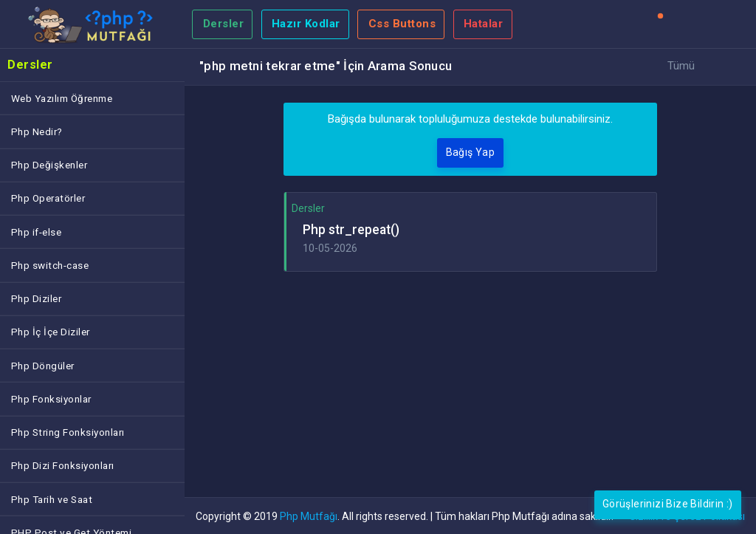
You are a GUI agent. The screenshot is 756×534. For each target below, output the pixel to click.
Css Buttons (402, 24)
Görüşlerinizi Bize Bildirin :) (668, 504)
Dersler (224, 24)
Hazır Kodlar (306, 24)
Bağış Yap (471, 152)
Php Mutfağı (309, 516)
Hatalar (484, 24)
